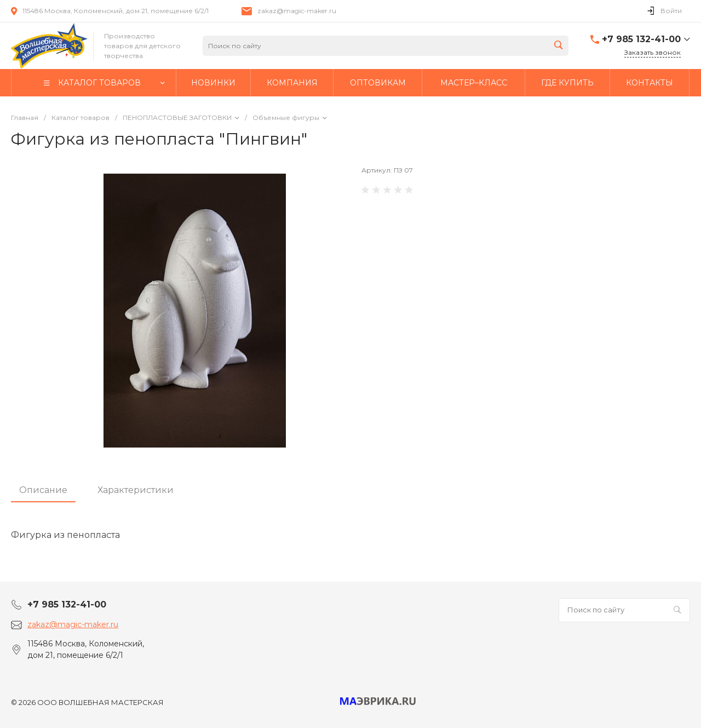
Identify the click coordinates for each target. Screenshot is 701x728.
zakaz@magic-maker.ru (297, 11)
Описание (43, 490)
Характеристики (136, 490)
